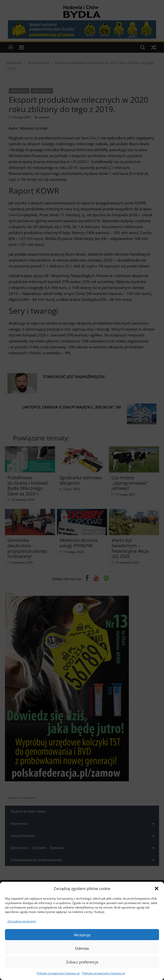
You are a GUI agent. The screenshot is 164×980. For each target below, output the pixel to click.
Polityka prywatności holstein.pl (58, 973)
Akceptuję (82, 935)
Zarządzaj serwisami (22, 921)
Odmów (82, 948)
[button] (157, 888)
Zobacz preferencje (82, 962)
